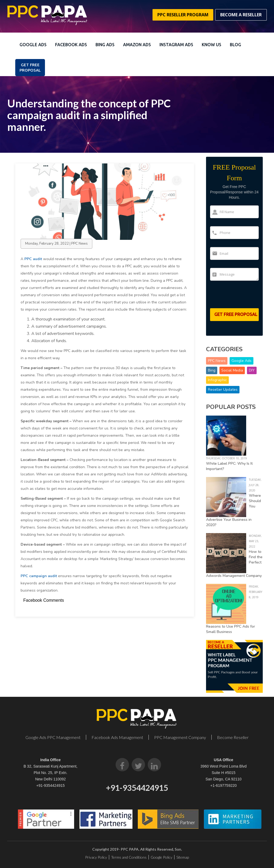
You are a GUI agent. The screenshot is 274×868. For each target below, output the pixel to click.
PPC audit (33, 259)
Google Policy (161, 857)
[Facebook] (122, 765)
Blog (235, 45)
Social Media (232, 370)
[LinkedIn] (154, 765)
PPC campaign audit (39, 576)
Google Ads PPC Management (53, 737)
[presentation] (241, 297)
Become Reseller (233, 737)
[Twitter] (138, 765)
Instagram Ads (176, 45)
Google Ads (33, 45)
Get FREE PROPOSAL (30, 67)
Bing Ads (105, 45)
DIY (252, 370)
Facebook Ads (71, 45)
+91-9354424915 (51, 785)
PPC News (217, 361)
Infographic (217, 380)
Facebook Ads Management (117, 737)
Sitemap (183, 857)
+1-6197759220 (224, 785)
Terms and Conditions (129, 857)
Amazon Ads (137, 45)
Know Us (212, 45)
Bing (212, 370)
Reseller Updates (223, 390)
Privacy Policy (96, 857)
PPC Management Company (180, 737)
